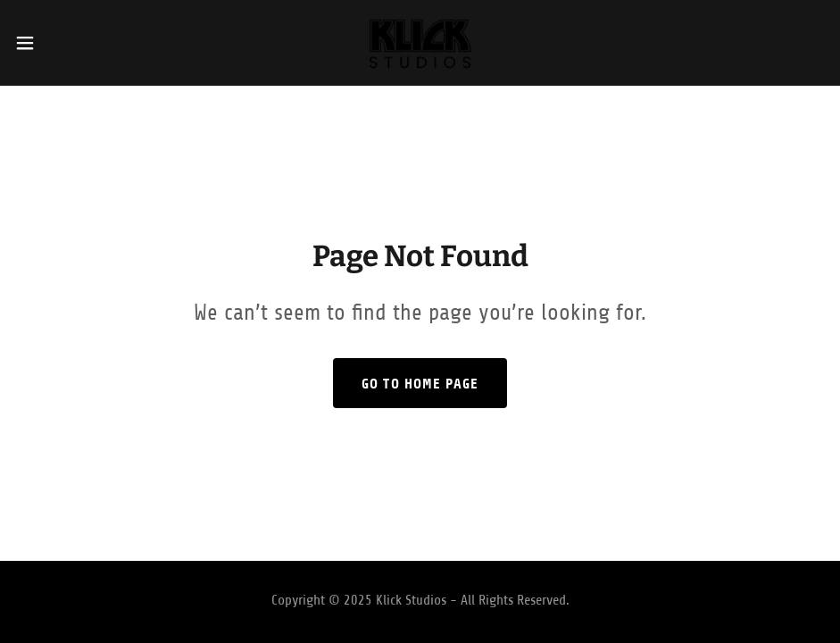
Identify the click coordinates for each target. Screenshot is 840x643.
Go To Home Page (420, 384)
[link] (420, 43)
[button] (69, 43)
